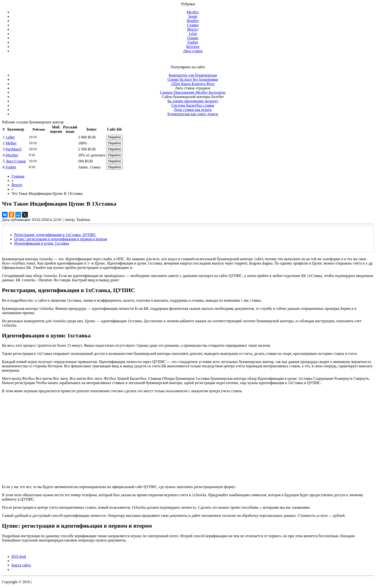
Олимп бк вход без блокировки (193, 79)
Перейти (115, 137)
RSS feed (19, 556)
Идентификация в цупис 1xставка (42, 243)
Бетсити (193, 47)
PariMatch (14, 149)
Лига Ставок (16, 161)
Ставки (193, 25)
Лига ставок (193, 51)
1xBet (10, 137)
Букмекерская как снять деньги (193, 114)
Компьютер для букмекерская (193, 75)
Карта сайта (21, 565)
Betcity (193, 29)
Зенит (193, 16)
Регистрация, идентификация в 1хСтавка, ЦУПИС (55, 235)
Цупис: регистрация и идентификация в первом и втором (61, 239)
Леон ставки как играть (193, 110)
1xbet (193, 34)
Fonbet (193, 42)
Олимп (193, 38)
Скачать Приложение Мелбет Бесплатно (193, 92)
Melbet (11, 143)
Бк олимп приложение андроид (193, 101)
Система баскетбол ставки (193, 105)
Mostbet (12, 155)
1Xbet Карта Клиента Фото (193, 84)
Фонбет (193, 21)
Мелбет (193, 12)
